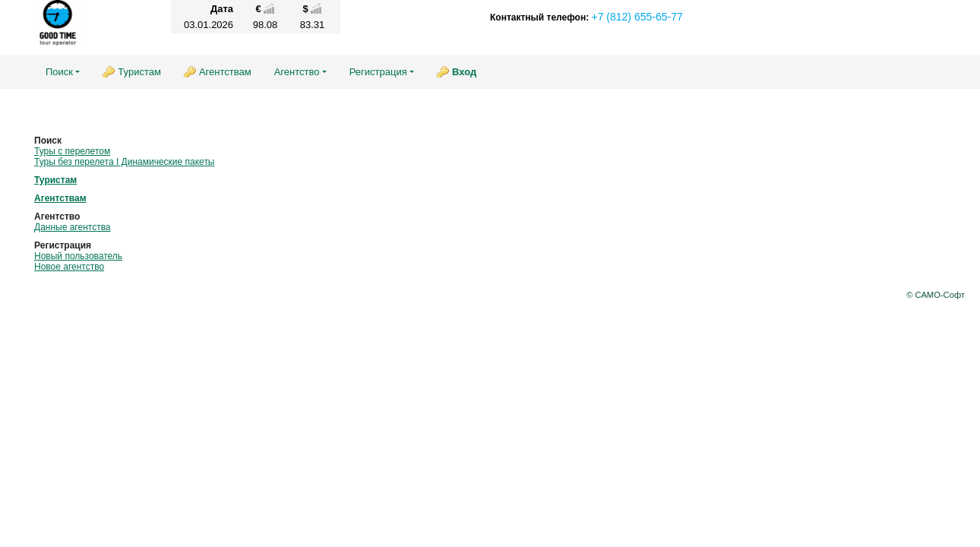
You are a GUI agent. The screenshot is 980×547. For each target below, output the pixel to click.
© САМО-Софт (936, 295)
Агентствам (225, 72)
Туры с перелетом (72, 151)
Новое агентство (69, 267)
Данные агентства (73, 227)
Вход (464, 72)
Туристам (139, 72)
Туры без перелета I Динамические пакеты (125, 162)
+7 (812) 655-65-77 (637, 17)
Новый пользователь (78, 256)
